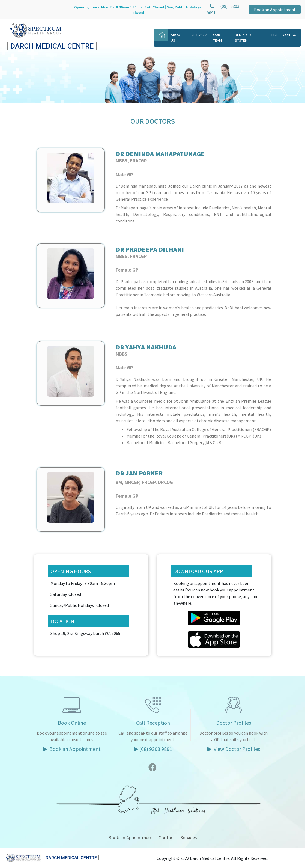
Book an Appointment (275, 10)
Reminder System (243, 38)
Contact (290, 35)
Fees (273, 35)
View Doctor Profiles (234, 749)
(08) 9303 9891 (153, 749)
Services (200, 35)
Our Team (217, 38)
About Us (176, 38)
